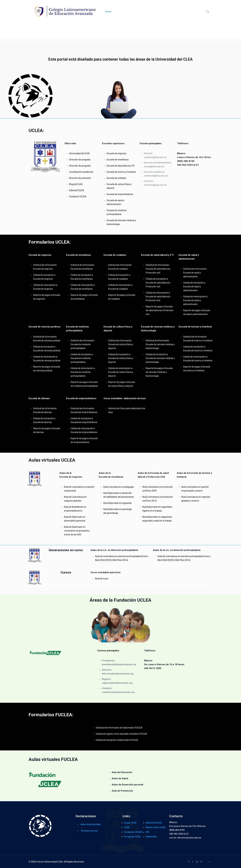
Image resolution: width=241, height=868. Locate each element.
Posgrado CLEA (132, 837)
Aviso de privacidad (91, 824)
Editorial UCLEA (154, 823)
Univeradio (151, 837)
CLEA (127, 827)
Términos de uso (89, 831)
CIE (147, 832)
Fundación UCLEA (133, 832)
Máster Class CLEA (155, 827)
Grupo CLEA (130, 823)
